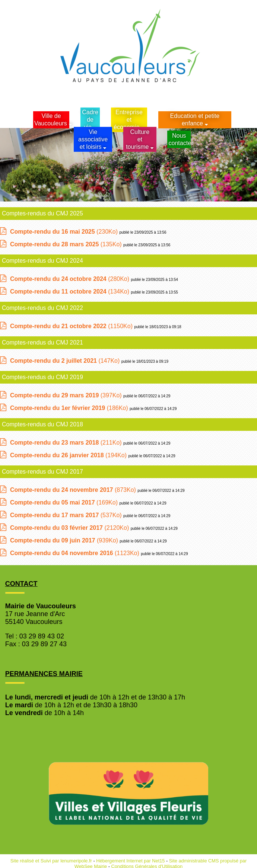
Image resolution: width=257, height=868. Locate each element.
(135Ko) (67, 244)
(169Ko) (65, 502)
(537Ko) (67, 515)
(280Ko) (71, 279)
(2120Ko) (70, 528)
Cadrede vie (90, 120)
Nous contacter (180, 139)
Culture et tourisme (138, 139)
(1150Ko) (72, 326)
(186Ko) (70, 408)
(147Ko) (66, 361)
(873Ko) (74, 490)
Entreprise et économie (128, 120)
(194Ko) (69, 455)
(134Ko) (71, 292)
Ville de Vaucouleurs (51, 120)
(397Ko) (67, 395)
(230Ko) (65, 232)
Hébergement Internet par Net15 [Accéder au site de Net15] (130, 861)
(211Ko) (67, 443)
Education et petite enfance (195, 120)
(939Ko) (65, 540)
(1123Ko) (75, 553)
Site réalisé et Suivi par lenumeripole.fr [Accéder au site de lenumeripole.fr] (51, 861)
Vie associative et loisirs (93, 139)
